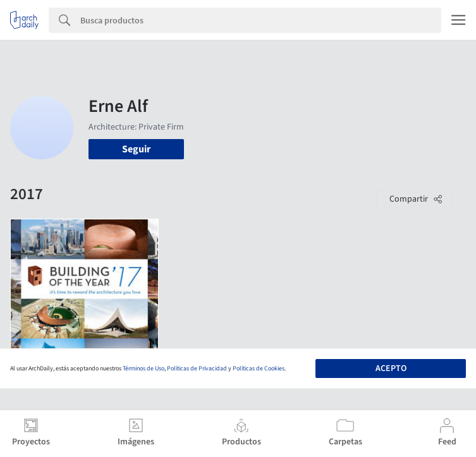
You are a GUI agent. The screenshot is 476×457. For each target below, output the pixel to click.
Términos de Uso (143, 369)
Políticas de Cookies (259, 369)
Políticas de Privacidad (197, 369)
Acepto (391, 369)
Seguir (136, 149)
